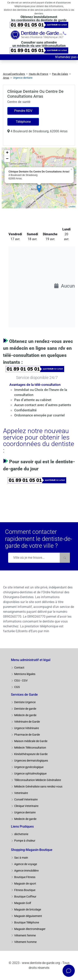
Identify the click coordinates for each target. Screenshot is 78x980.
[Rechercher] (65, 558)
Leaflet (72, 206)
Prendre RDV (23, 111)
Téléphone (23, 122)
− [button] (7, 159)
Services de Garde (24, 695)
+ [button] (7, 153)
